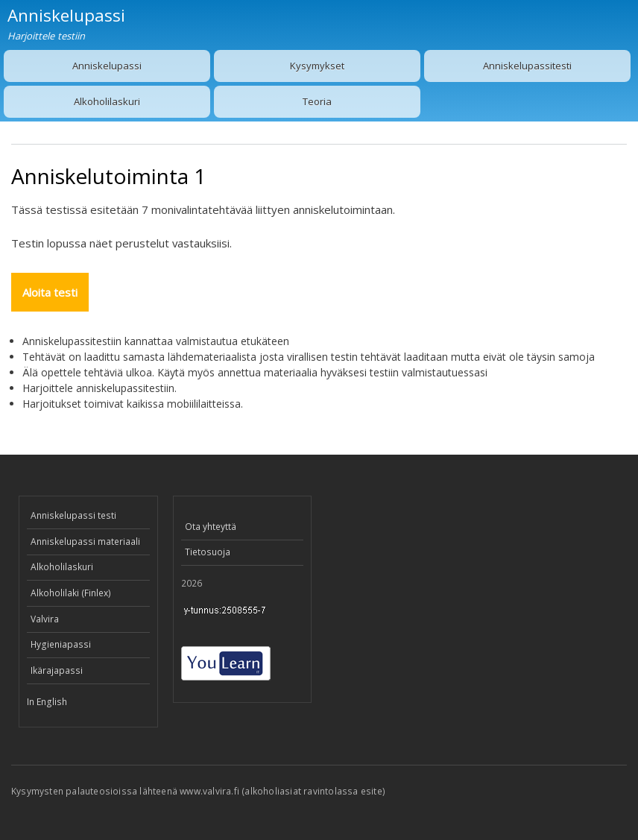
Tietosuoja (208, 552)
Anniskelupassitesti (527, 66)
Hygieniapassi (61, 644)
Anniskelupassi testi (73, 515)
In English (47, 702)
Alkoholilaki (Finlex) (71, 593)
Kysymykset (317, 66)
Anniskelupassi (107, 66)
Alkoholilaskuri (107, 101)
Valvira (45, 619)
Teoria (317, 101)
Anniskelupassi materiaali (85, 541)
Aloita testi (50, 292)
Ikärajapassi (57, 670)
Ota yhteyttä (211, 527)
